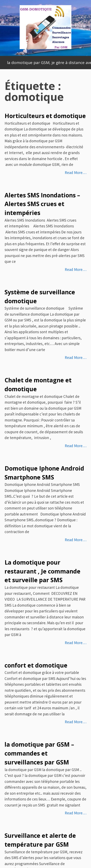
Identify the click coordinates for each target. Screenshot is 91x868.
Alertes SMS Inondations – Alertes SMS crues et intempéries (42, 204)
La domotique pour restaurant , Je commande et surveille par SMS (43, 571)
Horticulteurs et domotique (45, 116)
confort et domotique (36, 665)
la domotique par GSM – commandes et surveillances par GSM (39, 753)
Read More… (76, 173)
